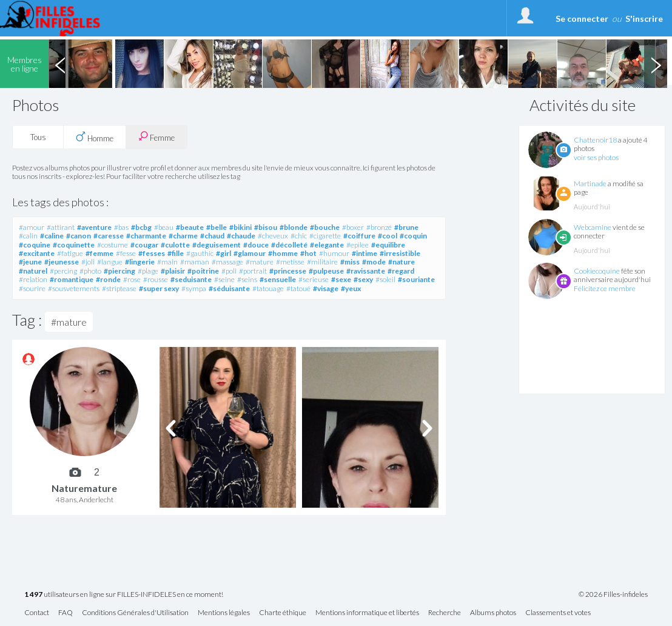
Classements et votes (558, 613)
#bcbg (141, 227)
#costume (113, 245)
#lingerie (140, 262)
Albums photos (493, 613)
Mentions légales (224, 613)
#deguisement (217, 245)
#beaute (190, 227)
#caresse (109, 236)
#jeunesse (62, 262)
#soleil (385, 279)
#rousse (156, 279)
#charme (183, 236)
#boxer (353, 227)
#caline (52, 236)
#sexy (363, 279)
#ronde (108, 279)
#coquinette (74, 245)
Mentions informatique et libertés (367, 613)
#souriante (416, 279)
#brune (406, 227)
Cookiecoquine (597, 271)
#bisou (266, 227)
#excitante (37, 253)
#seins (247, 279)
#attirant (61, 227)
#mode (374, 262)
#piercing (119, 271)
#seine (224, 279)
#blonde (294, 227)
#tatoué (298, 288)
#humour (334, 253)
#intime (365, 253)
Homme (95, 137)
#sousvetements (74, 288)
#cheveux (273, 236)
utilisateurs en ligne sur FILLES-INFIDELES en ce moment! (124, 595)
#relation (33, 279)
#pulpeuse (326, 271)
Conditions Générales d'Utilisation (135, 613)
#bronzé (379, 227)
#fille (176, 253)
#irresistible (400, 253)
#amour (32, 227)
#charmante (146, 236)
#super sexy (159, 288)
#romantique (72, 279)
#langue (110, 262)
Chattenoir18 (595, 140)
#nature (402, 262)
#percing (63, 271)
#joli (88, 262)
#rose (132, 279)
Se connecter (582, 19)
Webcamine (593, 227)
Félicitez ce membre (605, 288)
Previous (60, 64)
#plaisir (173, 271)
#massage (227, 262)
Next (656, 64)
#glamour (250, 253)
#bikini (240, 227)
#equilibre (388, 245)
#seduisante (191, 279)
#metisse (290, 262)
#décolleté (289, 245)
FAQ (66, 613)
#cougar (144, 245)
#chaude (241, 236)
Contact (37, 613)
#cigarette (325, 236)
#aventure (94, 227)
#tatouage (268, 288)
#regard (401, 271)
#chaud (212, 236)
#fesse (126, 253)
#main (167, 262)
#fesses (152, 253)
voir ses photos (596, 157)
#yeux (351, 288)
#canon (79, 236)
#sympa (194, 288)
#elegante (327, 245)
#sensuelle (278, 279)
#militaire (322, 262)
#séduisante (229, 288)
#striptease (119, 288)
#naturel (33, 271)
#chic (299, 236)
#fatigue (70, 253)
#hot (308, 253)
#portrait (253, 271)
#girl (223, 253)
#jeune (30, 262)
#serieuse (314, 279)
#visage (326, 288)
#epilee (358, 245)
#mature (260, 262)
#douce (256, 245)
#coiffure (359, 236)
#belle (217, 227)
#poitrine (203, 271)
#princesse (288, 271)
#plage (148, 271)
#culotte (175, 245)
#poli (229, 271)
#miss (350, 262)
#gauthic (200, 253)
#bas (121, 227)
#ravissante (366, 271)
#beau (164, 227)
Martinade (590, 183)
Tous (38, 137)
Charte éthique (283, 613)
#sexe (341, 279)
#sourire (32, 288)
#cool (388, 236)
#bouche (325, 227)
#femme (99, 253)
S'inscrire (644, 19)
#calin (28, 236)
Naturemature (84, 488)
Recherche (445, 613)
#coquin (413, 236)
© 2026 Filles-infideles (613, 594)
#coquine (35, 245)
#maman (195, 262)
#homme (283, 253)
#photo (90, 271)
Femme (156, 137)
